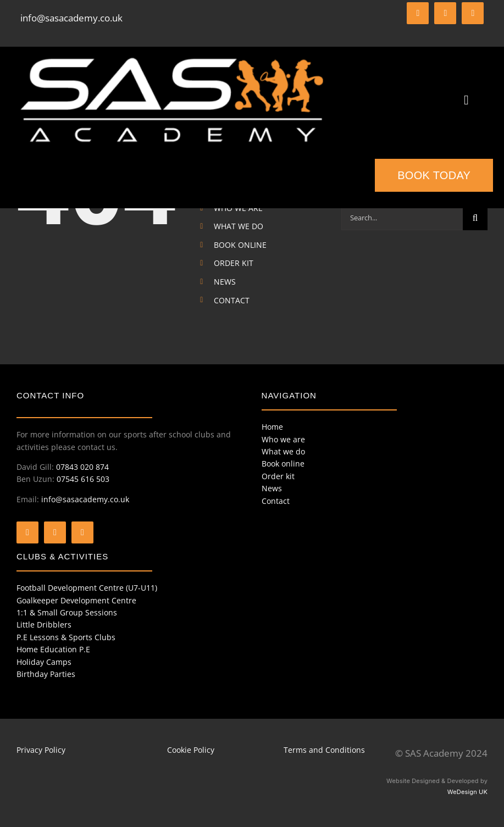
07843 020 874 (82, 467)
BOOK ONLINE (240, 245)
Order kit (278, 476)
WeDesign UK (467, 792)
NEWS (225, 282)
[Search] (475, 218)
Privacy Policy (41, 750)
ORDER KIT (234, 263)
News (272, 488)
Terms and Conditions (324, 750)
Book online (283, 464)
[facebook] (418, 13)
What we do (283, 451)
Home (272, 427)
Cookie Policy (191, 750)
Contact (276, 501)
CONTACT (232, 300)
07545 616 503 (83, 479)
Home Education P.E (53, 649)
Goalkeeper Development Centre (76, 600)
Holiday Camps (44, 662)
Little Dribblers (44, 625)
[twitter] (445, 13)
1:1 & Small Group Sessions (67, 612)
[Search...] (402, 218)
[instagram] (473, 13)
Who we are (283, 439)
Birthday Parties (46, 674)
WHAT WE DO (239, 226)
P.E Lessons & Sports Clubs (66, 637)
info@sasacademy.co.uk (71, 18)
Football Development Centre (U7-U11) (87, 588)
